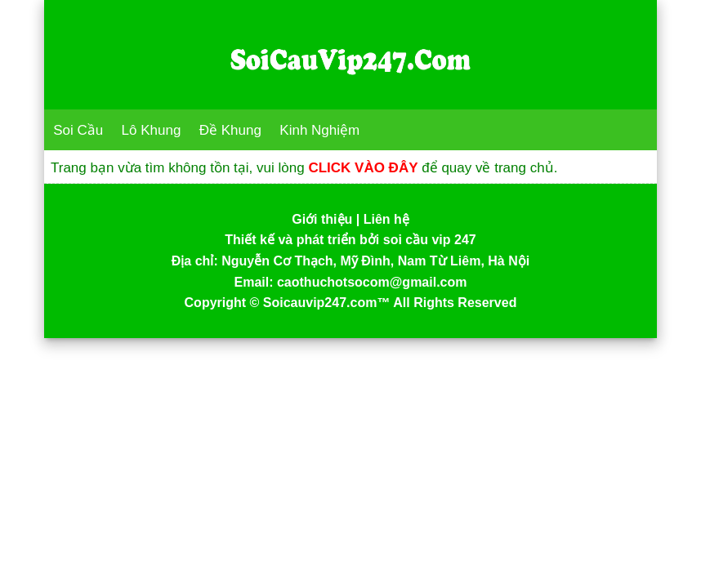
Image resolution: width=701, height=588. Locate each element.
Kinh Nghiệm (319, 130)
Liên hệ (386, 219)
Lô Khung (152, 130)
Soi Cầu (78, 130)
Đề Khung (230, 130)
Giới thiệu (322, 219)
